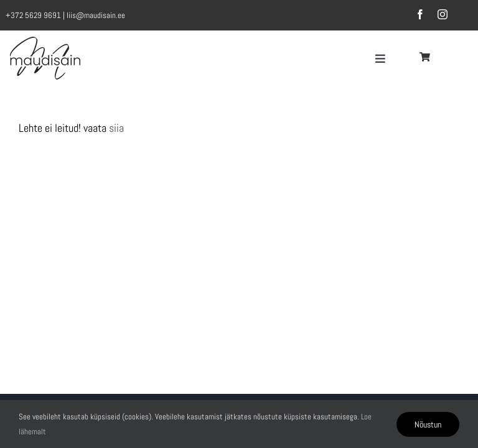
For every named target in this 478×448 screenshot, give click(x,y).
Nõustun (428, 424)
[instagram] (443, 14)
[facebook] (420, 14)
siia (116, 128)
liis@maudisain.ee (96, 15)
